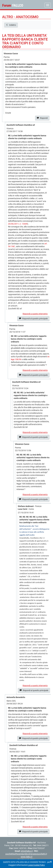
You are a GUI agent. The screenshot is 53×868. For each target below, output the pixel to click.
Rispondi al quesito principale (33, 319)
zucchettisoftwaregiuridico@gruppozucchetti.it (26, 854)
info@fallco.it (27, 851)
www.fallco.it (27, 857)
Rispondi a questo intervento (35, 314)
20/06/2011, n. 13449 (18, 224)
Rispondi (42, 118)
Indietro (11, 25)
